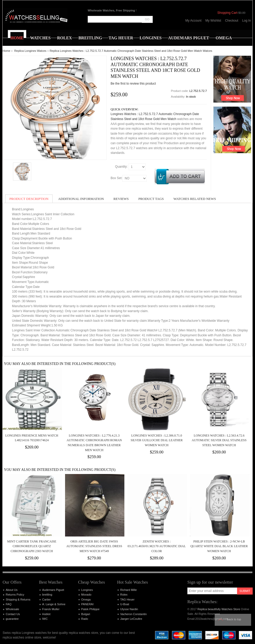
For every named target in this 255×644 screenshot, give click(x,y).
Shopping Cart (227, 13)
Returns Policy (15, 595)
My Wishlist (213, 21)
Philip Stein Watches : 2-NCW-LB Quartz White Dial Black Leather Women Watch (219, 546)
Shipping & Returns (18, 599)
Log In (247, 21)
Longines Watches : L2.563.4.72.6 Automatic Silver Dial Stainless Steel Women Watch (219, 440)
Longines (87, 590)
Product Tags (151, 199)
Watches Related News (195, 199)
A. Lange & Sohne (54, 604)
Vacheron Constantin (133, 614)
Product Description (29, 199)
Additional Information (81, 199)
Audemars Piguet (53, 590)
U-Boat (125, 604)
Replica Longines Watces (30, 51)
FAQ (9, 604)
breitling (47, 595)
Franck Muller (51, 609)
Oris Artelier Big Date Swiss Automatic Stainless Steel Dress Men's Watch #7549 (94, 546)
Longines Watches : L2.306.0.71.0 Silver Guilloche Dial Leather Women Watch (157, 440)
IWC (45, 619)
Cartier (46, 599)
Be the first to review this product (133, 84)
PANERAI (87, 604)
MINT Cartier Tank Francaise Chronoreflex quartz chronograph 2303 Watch (32, 546)
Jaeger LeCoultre (131, 619)
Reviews (121, 199)
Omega (86, 599)
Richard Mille (129, 590)
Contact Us (13, 614)
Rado (85, 619)
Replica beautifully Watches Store (219, 609)
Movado (86, 595)
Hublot (46, 614)
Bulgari (86, 614)
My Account (193, 21)
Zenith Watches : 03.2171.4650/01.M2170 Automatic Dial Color (157, 546)
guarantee (12, 619)
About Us (12, 590)
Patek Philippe (90, 609)
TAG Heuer (127, 599)
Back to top (234, 619)
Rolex (124, 595)
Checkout (232, 21)
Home (6, 51)
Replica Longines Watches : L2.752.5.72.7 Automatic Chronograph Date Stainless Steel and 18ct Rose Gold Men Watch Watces (131, 51)
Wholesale (12, 609)
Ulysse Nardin (129, 609)
